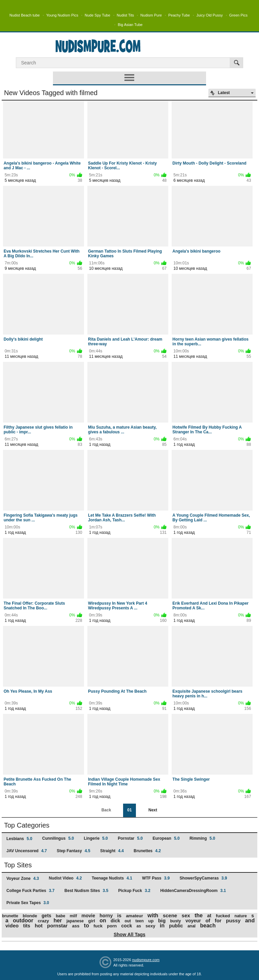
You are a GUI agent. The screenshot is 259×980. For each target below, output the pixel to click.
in (162, 926)
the (199, 915)
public (176, 926)
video (12, 926)
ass (76, 926)
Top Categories (27, 825)
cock (127, 926)
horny (106, 916)
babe (60, 916)
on (103, 920)
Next (153, 810)
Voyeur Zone (23, 878)
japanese (75, 921)
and (250, 920)
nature (241, 916)
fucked (223, 916)
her (58, 920)
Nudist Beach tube (25, 15)
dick (115, 921)
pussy (233, 920)
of (208, 920)
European (166, 838)
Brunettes (147, 851)
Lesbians (19, 839)
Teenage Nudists (112, 878)
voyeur (193, 921)
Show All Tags (129, 934)
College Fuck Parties (31, 891)
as (139, 926)
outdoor (23, 920)
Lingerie (96, 838)
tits (27, 926)
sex (186, 915)
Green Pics (238, 15)
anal (192, 926)
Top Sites (18, 865)
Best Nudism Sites (86, 891)
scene (170, 915)
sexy (151, 926)
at (209, 916)
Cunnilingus (58, 838)
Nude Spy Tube (97, 15)
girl (92, 921)
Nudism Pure (151, 15)
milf (73, 916)
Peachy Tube (179, 15)
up (151, 921)
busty (176, 921)
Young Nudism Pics (62, 15)
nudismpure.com (146, 960)
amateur (134, 916)
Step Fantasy (73, 851)
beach (208, 926)
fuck (98, 926)
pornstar (57, 926)
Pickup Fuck (134, 891)
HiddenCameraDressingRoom (193, 891)
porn (112, 926)
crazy (43, 921)
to (87, 926)
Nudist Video (65, 878)
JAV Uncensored (27, 851)
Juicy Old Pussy (209, 15)
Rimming (202, 838)
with (153, 915)
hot (39, 926)
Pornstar (130, 838)
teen (139, 921)
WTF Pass (156, 878)
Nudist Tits (125, 15)
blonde (30, 916)
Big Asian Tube (130, 25)
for (218, 920)
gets (46, 916)
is (120, 915)
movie (88, 916)
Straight (112, 851)
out (128, 921)
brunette (10, 916)
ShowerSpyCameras (204, 878)
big (162, 920)
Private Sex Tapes (28, 903)
